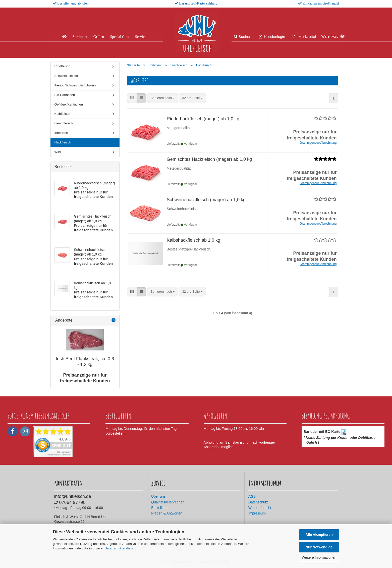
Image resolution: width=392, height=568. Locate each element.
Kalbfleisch (62, 114)
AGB (252, 496)
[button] (132, 98)
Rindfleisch (63, 66)
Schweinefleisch (66, 76)
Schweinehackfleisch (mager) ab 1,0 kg (206, 200)
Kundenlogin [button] (272, 37)
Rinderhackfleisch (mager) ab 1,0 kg (203, 119)
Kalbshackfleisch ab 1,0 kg (193, 240)
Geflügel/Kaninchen (69, 104)
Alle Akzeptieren (319, 535)
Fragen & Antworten (167, 513)
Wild (58, 152)
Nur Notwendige (319, 547)
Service (141, 37)
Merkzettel (304, 37)
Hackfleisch (63, 142)
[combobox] (162, 98)
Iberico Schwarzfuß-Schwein (75, 85)
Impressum (257, 513)
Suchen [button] (243, 37)
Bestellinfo (159, 508)
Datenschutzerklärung (120, 548)
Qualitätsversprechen (168, 502)
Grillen (99, 37)
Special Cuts (119, 37)
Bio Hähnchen (65, 95)
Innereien (61, 133)
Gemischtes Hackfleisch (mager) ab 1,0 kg (209, 159)
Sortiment (80, 37)
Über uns (158, 496)
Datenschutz (258, 502)
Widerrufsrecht (260, 508)
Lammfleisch (64, 123)
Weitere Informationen (319, 557)
